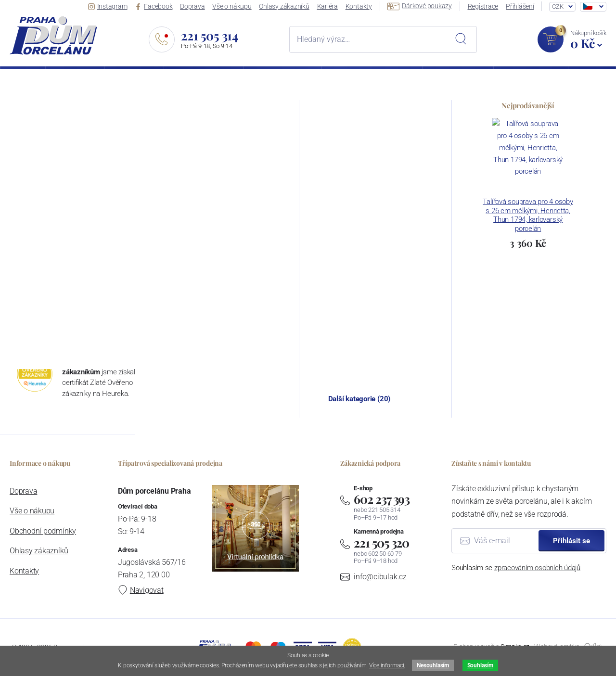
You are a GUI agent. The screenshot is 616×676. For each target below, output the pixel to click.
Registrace (483, 6)
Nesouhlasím (433, 665)
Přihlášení (520, 6)
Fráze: (19, 219)
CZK (558, 6)
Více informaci (387, 665)
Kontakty (359, 6)
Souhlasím (480, 665)
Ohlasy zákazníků (284, 6)
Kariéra (327, 6)
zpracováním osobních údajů (537, 568)
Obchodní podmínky (43, 531)
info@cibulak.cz (380, 577)
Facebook (154, 6)
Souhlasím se (516, 568)
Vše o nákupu (232, 6)
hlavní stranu (568, 173)
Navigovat (141, 590)
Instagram (108, 6)
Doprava (192, 6)
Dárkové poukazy (420, 6)
